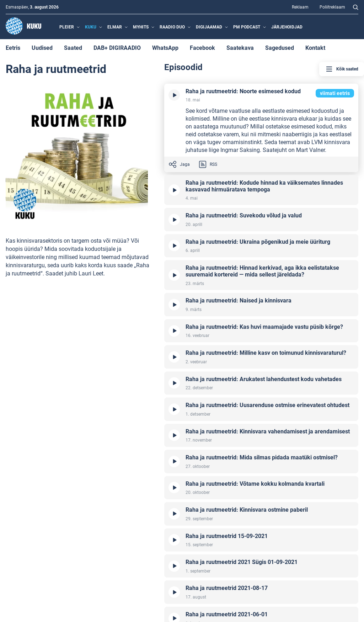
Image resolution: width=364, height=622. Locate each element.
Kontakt (315, 48)
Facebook (202, 48)
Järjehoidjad (287, 27)
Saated (73, 48)
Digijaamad (209, 27)
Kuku (91, 27)
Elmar (115, 27)
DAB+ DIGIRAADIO (117, 48)
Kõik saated (342, 69)
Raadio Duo (172, 27)
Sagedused (280, 48)
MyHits (141, 27)
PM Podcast (247, 27)
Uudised (42, 48)
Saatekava (240, 48)
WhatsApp (165, 48)
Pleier (67, 27)
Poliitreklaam (332, 7)
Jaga (179, 164)
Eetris (13, 48)
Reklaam (300, 7)
